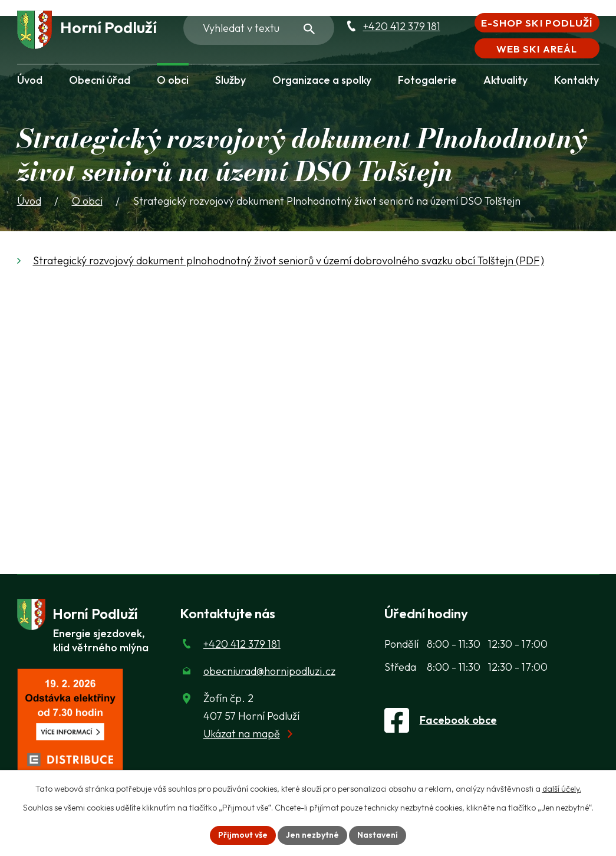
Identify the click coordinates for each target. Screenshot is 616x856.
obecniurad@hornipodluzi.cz (269, 671)
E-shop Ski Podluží (536, 23)
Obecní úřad (100, 80)
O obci (173, 80)
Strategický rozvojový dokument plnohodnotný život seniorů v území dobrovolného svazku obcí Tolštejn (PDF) (289, 260)
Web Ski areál (536, 49)
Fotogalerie (427, 80)
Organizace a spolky (322, 80)
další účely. (562, 789)
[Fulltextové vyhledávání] (259, 28)
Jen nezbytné (312, 835)
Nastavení (378, 835)
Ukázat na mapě (242, 734)
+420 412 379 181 (402, 26)
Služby (230, 80)
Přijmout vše (243, 835)
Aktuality (505, 80)
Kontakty (577, 80)
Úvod (30, 80)
